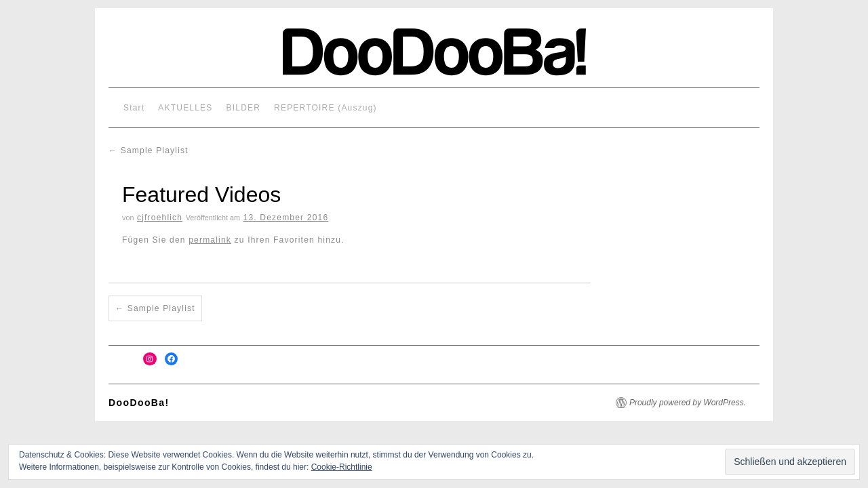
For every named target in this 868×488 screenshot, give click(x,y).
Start (134, 108)
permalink (210, 240)
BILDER (244, 108)
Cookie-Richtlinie (342, 467)
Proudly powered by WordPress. (688, 403)
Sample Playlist (149, 150)
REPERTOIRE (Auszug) (325, 108)
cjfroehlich (160, 218)
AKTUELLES (185, 108)
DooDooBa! (139, 403)
